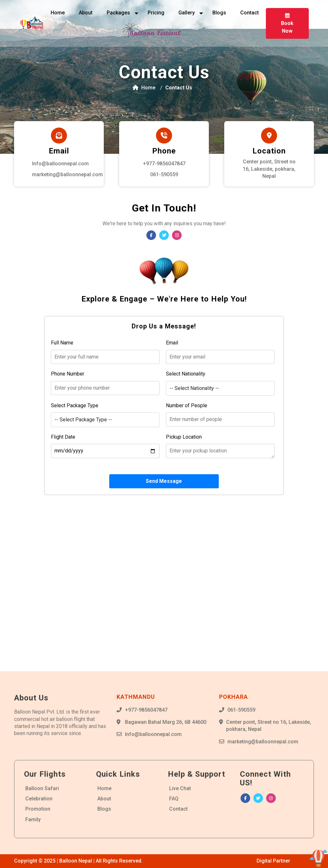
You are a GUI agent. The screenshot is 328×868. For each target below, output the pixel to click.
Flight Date (63, 437)
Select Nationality (186, 374)
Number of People (187, 405)
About (86, 13)
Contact (250, 13)
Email (172, 343)
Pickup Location (184, 437)
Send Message (164, 481)
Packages (119, 13)
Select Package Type (75, 405)
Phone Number (68, 374)
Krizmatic (303, 861)
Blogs (219, 13)
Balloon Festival (155, 33)
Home (58, 13)
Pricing (156, 13)
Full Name (62, 343)
